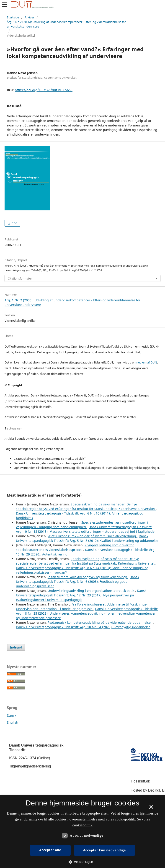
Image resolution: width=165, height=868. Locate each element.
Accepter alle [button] (50, 850)
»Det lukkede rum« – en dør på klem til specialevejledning (92, 536)
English (13, 722)
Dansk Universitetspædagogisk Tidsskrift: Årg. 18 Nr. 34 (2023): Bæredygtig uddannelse (83, 627)
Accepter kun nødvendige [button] (104, 850)
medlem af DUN (146, 362)
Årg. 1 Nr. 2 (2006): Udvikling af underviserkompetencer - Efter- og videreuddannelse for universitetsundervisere (66, 24)
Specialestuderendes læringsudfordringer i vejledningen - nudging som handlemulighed (82, 525)
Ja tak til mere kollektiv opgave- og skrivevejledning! (88, 577)
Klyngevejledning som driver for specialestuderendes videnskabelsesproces (75, 547)
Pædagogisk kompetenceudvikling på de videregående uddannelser (100, 622)
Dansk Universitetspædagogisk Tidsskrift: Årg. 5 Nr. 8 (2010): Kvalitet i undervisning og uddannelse (87, 538)
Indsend (16, 647)
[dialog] (82, 832)
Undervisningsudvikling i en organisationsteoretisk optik (91, 591)
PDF (14, 223)
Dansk (12, 715)
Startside (13, 17)
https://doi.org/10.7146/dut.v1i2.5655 (44, 90)
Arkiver (29, 17)
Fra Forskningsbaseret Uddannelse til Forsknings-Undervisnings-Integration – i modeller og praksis (82, 607)
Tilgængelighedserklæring (30, 766)
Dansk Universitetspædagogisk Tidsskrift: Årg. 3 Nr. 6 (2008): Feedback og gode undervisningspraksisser (77, 582)
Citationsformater (20, 278)
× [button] (151, 809)
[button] (82, 862)
